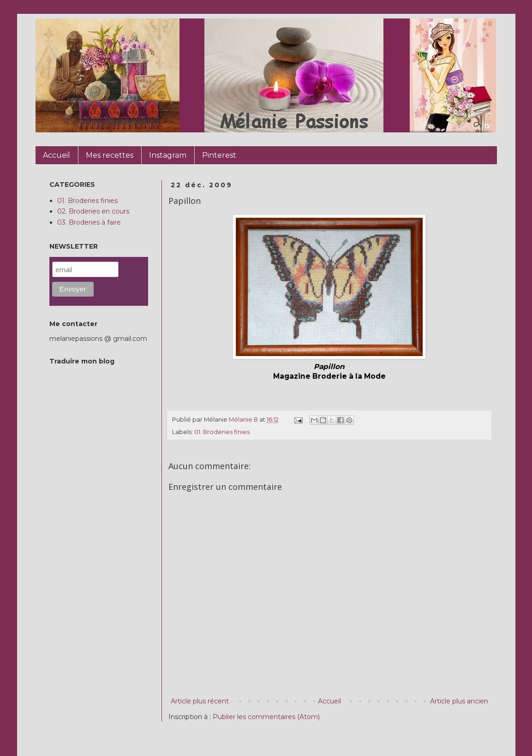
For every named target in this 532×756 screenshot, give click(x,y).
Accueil (329, 701)
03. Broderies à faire (89, 222)
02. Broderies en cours (93, 211)
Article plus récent (200, 701)
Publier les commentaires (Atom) (266, 717)
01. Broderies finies (222, 432)
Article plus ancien (459, 701)
